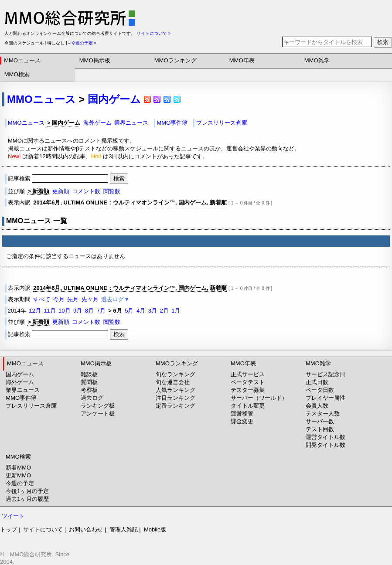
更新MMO (18, 475)
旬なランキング (176, 374)
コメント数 (86, 191)
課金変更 (242, 421)
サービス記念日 (326, 374)
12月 (35, 311)
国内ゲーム (114, 99)
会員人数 (317, 406)
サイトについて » (153, 33)
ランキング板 (98, 406)
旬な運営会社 (173, 382)
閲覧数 (112, 191)
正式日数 (317, 382)
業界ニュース (131, 123)
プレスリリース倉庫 (222, 123)
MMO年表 (242, 60)
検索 (383, 42)
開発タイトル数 (326, 445)
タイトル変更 (248, 406)
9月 (78, 311)
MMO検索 (17, 74)
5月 (129, 311)
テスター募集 (248, 390)
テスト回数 (320, 429)
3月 (153, 311)
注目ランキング (176, 398)
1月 (176, 311)
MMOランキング (176, 60)
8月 (89, 311)
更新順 (61, 191)
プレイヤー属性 (326, 398)
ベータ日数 (320, 390)
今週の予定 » (84, 43)
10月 (64, 311)
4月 (141, 311)
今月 (59, 299)
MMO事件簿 (172, 123)
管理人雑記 (124, 529)
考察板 (89, 390)
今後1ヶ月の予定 (27, 491)
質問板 (89, 382)
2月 (164, 311)
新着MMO (18, 468)
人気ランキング (176, 390)
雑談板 (89, 374)
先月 (73, 299)
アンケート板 (98, 414)
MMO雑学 (317, 60)
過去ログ (92, 398)
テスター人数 (323, 414)
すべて (42, 299)
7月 (101, 311)
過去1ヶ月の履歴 (27, 499)
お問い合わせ (86, 529)
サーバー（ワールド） (259, 398)
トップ (9, 529)
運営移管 (242, 414)
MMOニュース (22, 60)
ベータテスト (248, 382)
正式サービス (248, 374)
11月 (49, 311)
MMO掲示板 (95, 60)
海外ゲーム (97, 123)
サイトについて (43, 529)
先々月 (90, 299)
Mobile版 (155, 529)
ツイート (13, 516)
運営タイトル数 (326, 437)
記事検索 (59, 179)
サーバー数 (320, 421)
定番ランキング (176, 406)
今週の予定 (20, 483)
